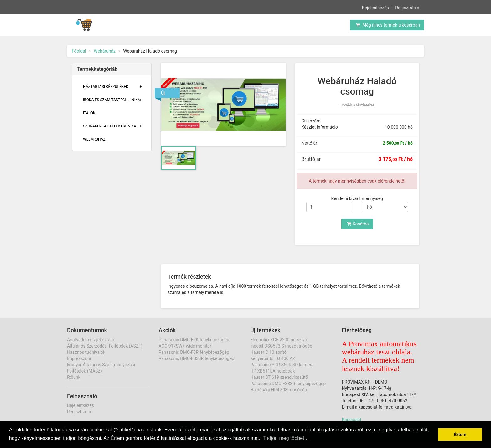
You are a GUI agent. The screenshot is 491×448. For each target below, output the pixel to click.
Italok (89, 113)
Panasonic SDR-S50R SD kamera (282, 365)
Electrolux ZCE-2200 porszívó (279, 340)
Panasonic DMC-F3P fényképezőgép (194, 352)
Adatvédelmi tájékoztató (91, 340)
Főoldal (79, 51)
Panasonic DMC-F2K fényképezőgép (194, 340)
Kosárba (358, 224)
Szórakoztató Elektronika (110, 126)
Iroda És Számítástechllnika (111, 100)
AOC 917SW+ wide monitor (185, 346)
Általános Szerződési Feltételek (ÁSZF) (105, 346)
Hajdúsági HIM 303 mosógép (279, 390)
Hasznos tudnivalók (86, 352)
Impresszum (79, 358)
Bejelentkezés (375, 7)
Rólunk (74, 377)
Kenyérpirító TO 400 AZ (273, 358)
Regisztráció (407, 7)
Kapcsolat (352, 420)
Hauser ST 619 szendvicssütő (279, 377)
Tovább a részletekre (357, 105)
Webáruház (105, 51)
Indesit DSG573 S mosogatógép (281, 346)
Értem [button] (460, 435)
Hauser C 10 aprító (268, 352)
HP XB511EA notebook (273, 371)
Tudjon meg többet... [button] (286, 438)
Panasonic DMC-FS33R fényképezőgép (196, 358)
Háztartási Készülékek (106, 87)
